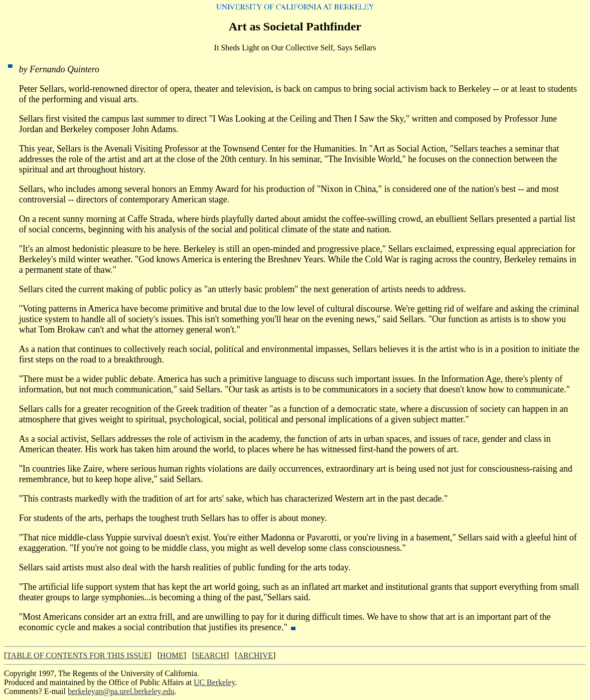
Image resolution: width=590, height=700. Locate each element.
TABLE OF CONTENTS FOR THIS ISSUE (77, 655)
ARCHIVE (255, 655)
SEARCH (211, 655)
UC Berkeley (215, 682)
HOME (172, 655)
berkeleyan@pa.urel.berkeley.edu (121, 691)
